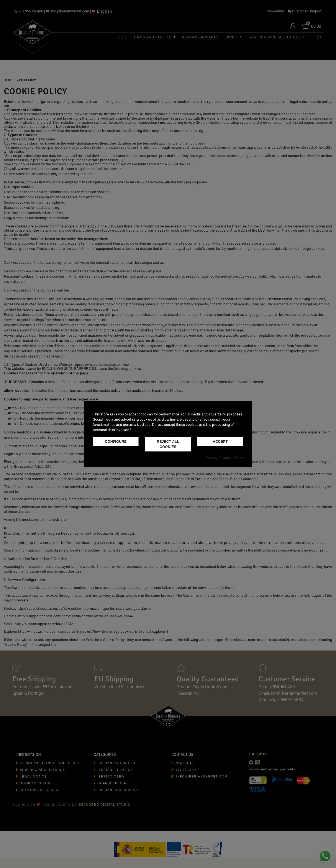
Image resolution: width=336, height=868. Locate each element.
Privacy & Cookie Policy (225, 458)
